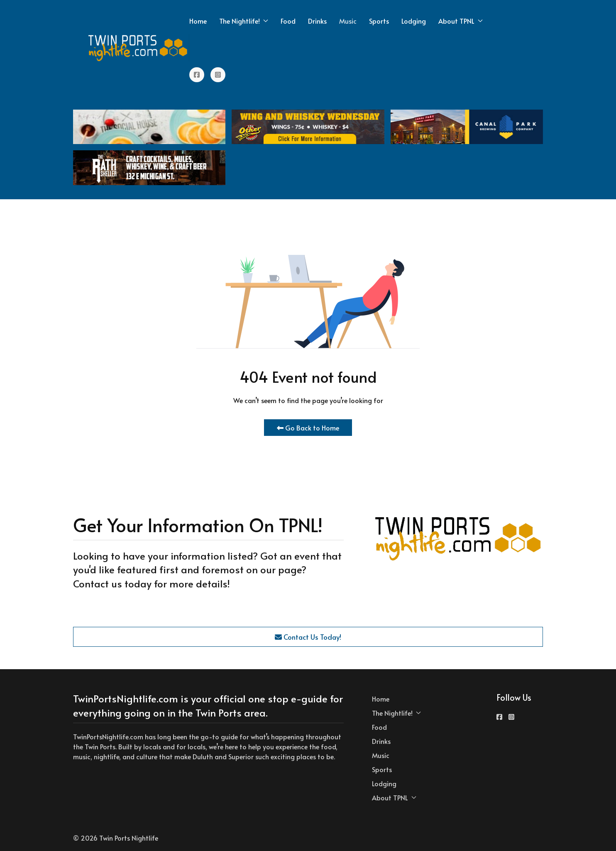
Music (348, 21)
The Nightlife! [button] (244, 21)
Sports (379, 21)
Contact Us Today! (308, 637)
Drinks (317, 21)
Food (288, 21)
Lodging (414, 21)
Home (198, 21)
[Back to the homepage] (138, 48)
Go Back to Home (308, 428)
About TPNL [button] (461, 21)
